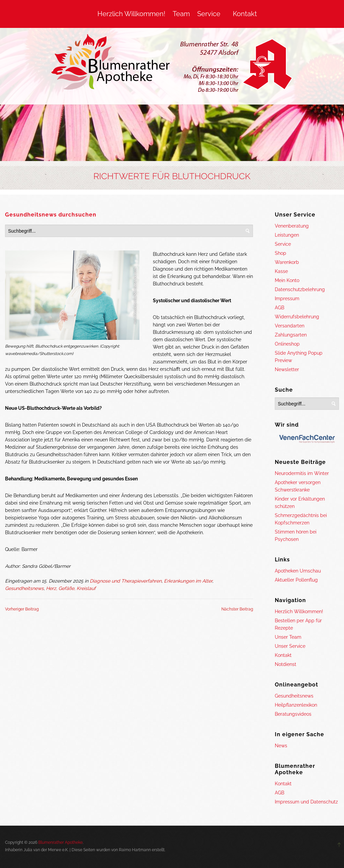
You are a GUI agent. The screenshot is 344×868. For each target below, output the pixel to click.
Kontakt (245, 14)
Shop (281, 253)
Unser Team (288, 637)
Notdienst (286, 664)
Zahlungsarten (291, 335)
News (281, 746)
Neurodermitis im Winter (302, 473)
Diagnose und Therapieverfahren (126, 581)
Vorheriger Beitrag (22, 609)
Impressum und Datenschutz (306, 802)
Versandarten (290, 326)
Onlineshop (287, 344)
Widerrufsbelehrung (297, 317)
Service (209, 14)
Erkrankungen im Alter (188, 581)
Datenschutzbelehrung (300, 289)
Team (181, 14)
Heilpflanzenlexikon (296, 705)
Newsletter (287, 369)
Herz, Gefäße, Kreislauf (71, 588)
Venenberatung (292, 226)
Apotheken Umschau (298, 571)
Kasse (281, 271)
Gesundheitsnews (24, 588)
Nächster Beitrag (237, 609)
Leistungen (287, 235)
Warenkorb (287, 262)
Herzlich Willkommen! (131, 14)
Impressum (287, 299)
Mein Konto (287, 280)
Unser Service (290, 646)
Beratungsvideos (293, 714)
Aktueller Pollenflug (296, 580)
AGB (279, 308)
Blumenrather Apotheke (60, 842)
